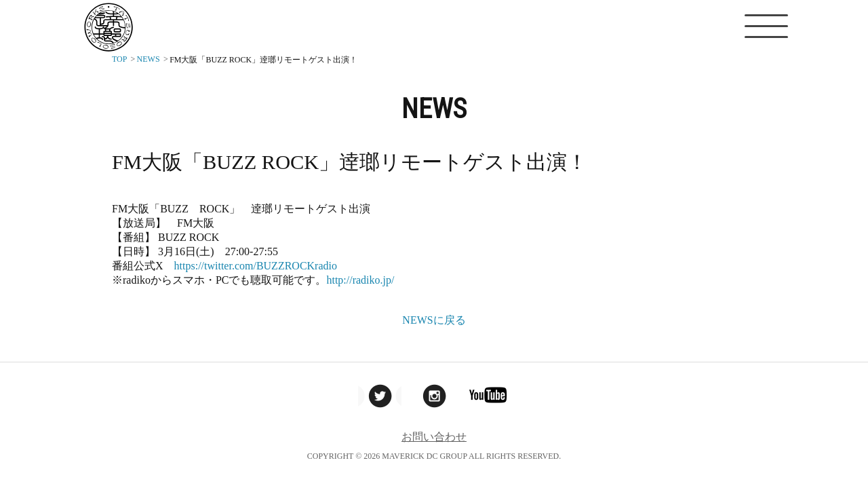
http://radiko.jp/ (360, 280)
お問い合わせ (434, 437)
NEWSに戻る (434, 320)
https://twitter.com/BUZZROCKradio (256, 266)
